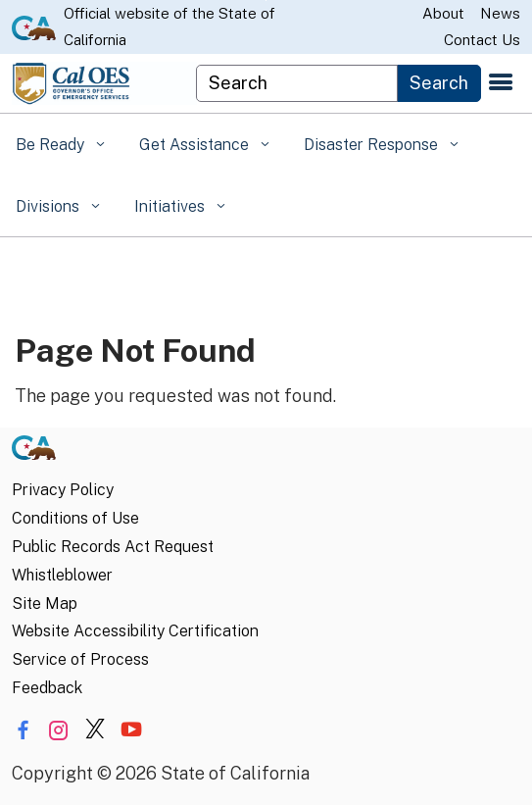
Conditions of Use (75, 518)
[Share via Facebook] (23, 730)
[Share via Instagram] (59, 730)
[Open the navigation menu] (501, 83)
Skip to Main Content (266, 0)
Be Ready (52, 145)
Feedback (47, 688)
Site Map (45, 604)
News (500, 13)
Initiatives (171, 206)
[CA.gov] (34, 453)
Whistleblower (62, 575)
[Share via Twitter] (95, 730)
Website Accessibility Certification (135, 631)
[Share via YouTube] (131, 730)
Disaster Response (373, 145)
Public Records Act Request (113, 547)
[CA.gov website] (34, 26)
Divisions (49, 206)
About (443, 13)
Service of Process (80, 659)
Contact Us (482, 40)
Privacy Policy (63, 490)
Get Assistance (196, 145)
